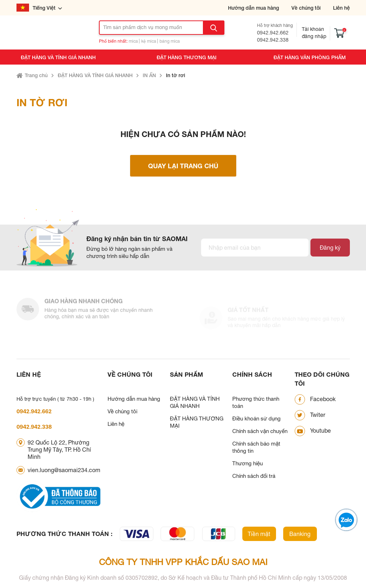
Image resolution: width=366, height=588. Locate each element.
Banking (300, 534)
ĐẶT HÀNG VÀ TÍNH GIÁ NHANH (58, 57)
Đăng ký (330, 248)
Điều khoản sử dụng (256, 418)
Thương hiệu (248, 463)
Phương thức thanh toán (256, 402)
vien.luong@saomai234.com (64, 470)
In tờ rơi (175, 75)
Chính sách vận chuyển (260, 431)
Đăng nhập (314, 36)
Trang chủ (36, 75)
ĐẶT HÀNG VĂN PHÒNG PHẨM (310, 57)
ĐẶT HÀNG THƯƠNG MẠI (187, 57)
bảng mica (170, 41)
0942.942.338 (273, 40)
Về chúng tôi (306, 8)
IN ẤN (149, 75)
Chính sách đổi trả (254, 476)
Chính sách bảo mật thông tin (256, 447)
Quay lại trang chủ (183, 166)
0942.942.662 (273, 33)
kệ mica (149, 41)
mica (133, 41)
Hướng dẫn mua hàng (253, 8)
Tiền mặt (259, 534)
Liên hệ (341, 8)
